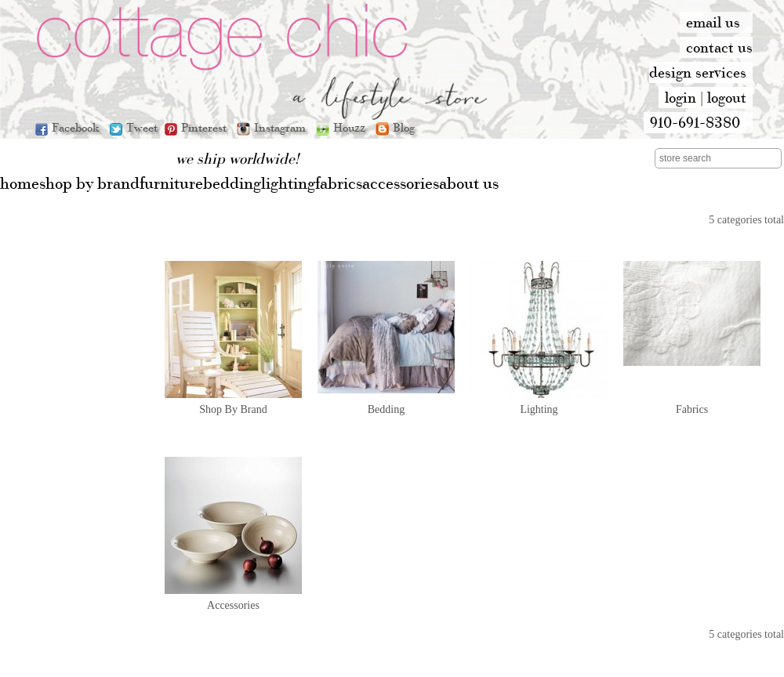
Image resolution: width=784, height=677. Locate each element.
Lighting (539, 409)
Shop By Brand (233, 409)
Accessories (233, 605)
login (681, 97)
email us (713, 22)
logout (727, 97)
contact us (719, 47)
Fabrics (692, 409)
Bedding (386, 409)
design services (698, 72)
